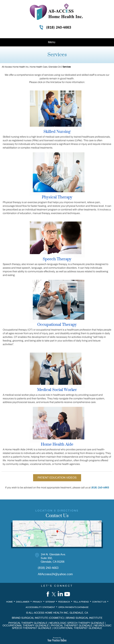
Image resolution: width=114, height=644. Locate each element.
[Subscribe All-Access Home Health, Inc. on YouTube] (67, 594)
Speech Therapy (57, 259)
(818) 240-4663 (59, 27)
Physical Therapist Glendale (72, 626)
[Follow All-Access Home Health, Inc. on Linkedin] (61, 594)
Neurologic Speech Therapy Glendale (77, 623)
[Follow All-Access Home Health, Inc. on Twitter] (54, 594)
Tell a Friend (81, 602)
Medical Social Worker (57, 390)
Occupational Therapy (57, 325)
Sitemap (50, 602)
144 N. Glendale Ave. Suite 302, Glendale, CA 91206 (53, 558)
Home (9, 602)
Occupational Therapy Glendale (26, 626)
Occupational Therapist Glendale (78, 628)
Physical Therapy (57, 197)
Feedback (64, 602)
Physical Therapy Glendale (28, 623)
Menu (56, 42)
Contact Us (99, 602)
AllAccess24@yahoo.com (55, 574)
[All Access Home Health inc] (56, 12)
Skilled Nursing (57, 132)
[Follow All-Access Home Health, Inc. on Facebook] (47, 594)
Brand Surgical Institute (84, 618)
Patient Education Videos (57, 478)
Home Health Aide (57, 445)
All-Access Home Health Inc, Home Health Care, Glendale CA (31, 67)
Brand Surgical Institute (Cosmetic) (38, 618)
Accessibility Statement (40, 607)
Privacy (37, 602)
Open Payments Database (73, 607)
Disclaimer (23, 602)
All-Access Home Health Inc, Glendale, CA (58, 613)
